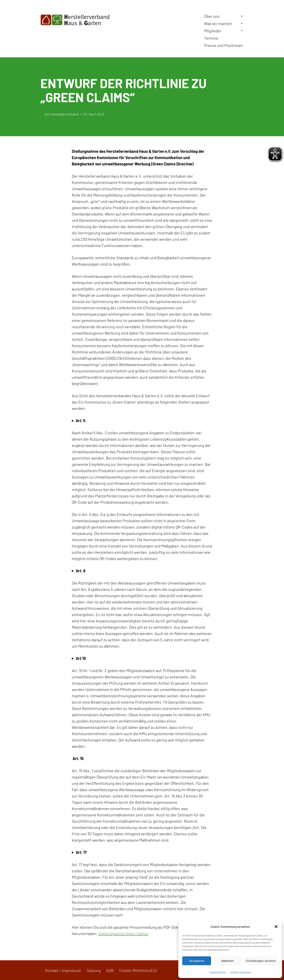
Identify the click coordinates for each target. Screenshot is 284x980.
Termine (211, 38)
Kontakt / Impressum (241, 972)
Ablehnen (227, 961)
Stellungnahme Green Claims (123, 933)
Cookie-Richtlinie (218, 972)
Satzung (94, 970)
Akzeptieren (197, 961)
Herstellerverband (65, 114)
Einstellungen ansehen (261, 961)
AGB (110, 970)
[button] (276, 927)
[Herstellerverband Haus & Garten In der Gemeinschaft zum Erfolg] (75, 20)
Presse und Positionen (223, 45)
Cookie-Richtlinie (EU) (138, 970)
